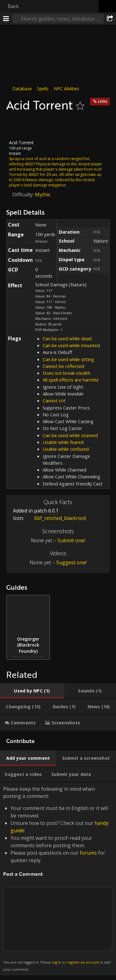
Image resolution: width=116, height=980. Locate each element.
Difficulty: (24, 194)
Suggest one (71, 562)
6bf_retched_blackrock (56, 518)
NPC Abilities (67, 89)
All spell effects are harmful (71, 380)
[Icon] (17, 126)
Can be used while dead (67, 338)
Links (103, 101)
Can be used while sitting (68, 359)
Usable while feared (63, 442)
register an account (83, 962)
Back (13, 6)
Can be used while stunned (70, 435)
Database (22, 89)
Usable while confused (66, 449)
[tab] (32, 691)
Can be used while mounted (71, 345)
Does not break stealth (67, 373)
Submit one (71, 540)
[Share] (110, 19)
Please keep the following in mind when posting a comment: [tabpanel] (58, 879)
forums (88, 853)
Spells (43, 89)
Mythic (43, 194)
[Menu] (6, 19)
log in (57, 962)
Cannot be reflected (63, 366)
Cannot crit (54, 401)
